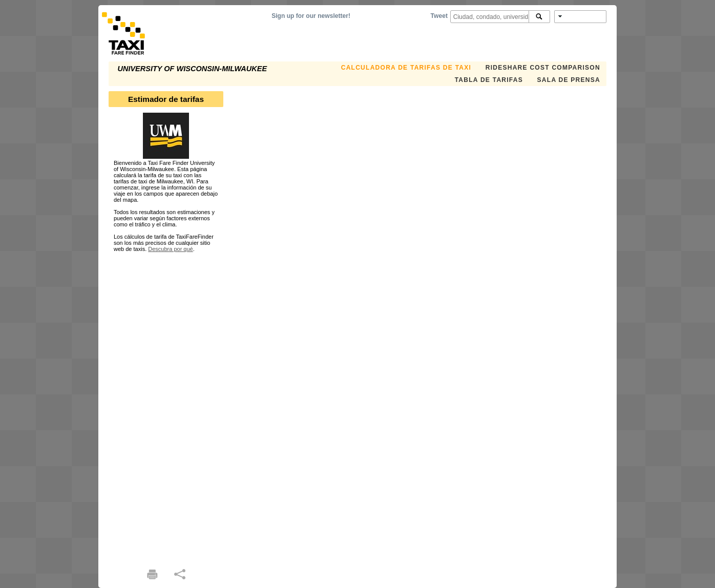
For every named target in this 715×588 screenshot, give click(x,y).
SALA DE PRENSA (569, 80)
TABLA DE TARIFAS (489, 80)
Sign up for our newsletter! (311, 16)
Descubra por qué (170, 249)
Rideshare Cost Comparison (543, 68)
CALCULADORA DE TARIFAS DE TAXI (406, 68)
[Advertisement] (166, 406)
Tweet (439, 16)
